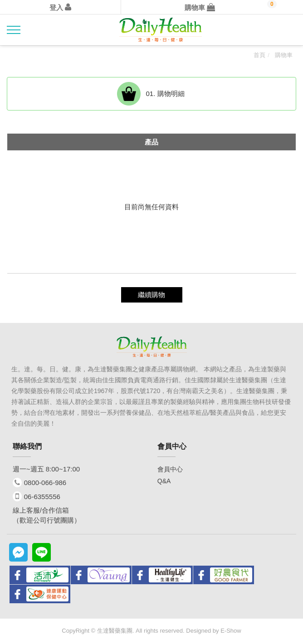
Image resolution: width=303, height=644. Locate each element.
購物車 (200, 7)
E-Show (231, 631)
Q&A (164, 481)
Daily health (161, 30)
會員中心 (170, 469)
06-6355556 (42, 497)
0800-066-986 (45, 483)
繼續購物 (151, 295)
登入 (60, 7)
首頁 (259, 55)
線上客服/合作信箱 (41, 510)
